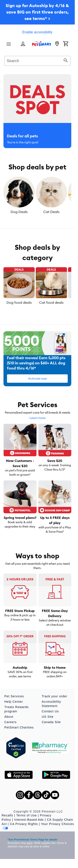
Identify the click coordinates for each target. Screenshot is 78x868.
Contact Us (50, 711)
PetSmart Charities (19, 727)
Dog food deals (19, 302)
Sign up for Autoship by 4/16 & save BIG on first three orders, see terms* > (37, 12)
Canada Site (51, 722)
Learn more (37, 418)
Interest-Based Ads (29, 820)
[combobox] (37, 60)
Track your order (55, 696)
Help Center (14, 702)
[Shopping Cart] (66, 44)
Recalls (7, 815)
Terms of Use (26, 815)
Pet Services (14, 696)
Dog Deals (19, 212)
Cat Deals (51, 212)
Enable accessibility (37, 32)
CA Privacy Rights (24, 824)
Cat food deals (51, 302)
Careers (11, 722)
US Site (48, 717)
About (9, 717)
